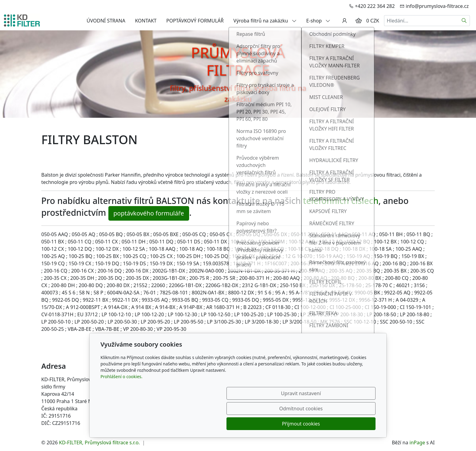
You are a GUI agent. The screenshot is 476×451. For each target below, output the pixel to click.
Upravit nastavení (225, 424)
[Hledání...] (421, 21)
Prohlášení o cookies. (121, 407)
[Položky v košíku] (359, 21)
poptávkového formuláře (149, 213)
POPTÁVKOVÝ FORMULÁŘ (195, 21)
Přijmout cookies (346, 424)
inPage (417, 443)
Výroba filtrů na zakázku (265, 21)
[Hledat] (464, 21)
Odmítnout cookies (286, 424)
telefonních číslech (341, 201)
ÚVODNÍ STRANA (106, 21)
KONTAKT (146, 21)
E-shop (318, 21)
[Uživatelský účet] (345, 21)
